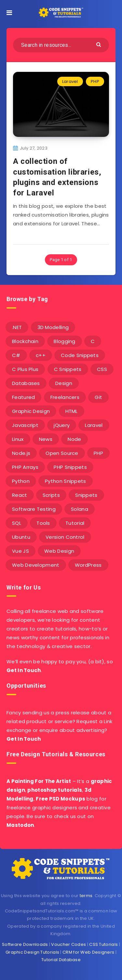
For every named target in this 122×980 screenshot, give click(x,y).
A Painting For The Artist (39, 781)
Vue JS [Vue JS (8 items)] (20, 551)
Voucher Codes (68, 944)
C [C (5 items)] (93, 341)
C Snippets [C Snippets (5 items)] (68, 369)
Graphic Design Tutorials (32, 952)
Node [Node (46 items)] (74, 439)
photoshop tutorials (55, 790)
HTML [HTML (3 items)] (72, 411)
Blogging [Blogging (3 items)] (64, 341)
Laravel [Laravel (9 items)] (94, 425)
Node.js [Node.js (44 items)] (21, 453)
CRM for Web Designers (88, 952)
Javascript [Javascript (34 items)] (25, 425)
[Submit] (99, 44)
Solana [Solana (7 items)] (80, 509)
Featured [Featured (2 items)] (23, 397)
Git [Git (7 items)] (98, 397)
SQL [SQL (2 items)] (17, 523)
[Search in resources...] (61, 45)
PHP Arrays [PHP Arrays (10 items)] (25, 467)
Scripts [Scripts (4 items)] (51, 495)
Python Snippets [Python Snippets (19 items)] (66, 481)
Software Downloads (25, 944)
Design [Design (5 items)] (64, 383)
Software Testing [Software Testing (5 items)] (34, 509)
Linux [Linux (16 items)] (18, 439)
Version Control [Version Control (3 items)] (65, 537)
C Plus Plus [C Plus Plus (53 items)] (25, 369)
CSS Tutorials (103, 944)
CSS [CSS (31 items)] (102, 369)
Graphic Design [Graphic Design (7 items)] (31, 411)
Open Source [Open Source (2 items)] (62, 453)
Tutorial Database (61, 960)
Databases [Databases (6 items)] (26, 383)
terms (86, 896)
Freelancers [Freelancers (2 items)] (65, 397)
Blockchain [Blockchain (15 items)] (25, 341)
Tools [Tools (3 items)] (43, 523)
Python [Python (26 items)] (21, 481)
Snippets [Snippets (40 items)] (86, 495)
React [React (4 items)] (20, 495)
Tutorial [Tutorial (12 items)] (75, 523)
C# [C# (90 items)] (16, 355)
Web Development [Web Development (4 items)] (36, 565)
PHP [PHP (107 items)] (98, 453)
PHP (95, 81)
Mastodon (20, 825)
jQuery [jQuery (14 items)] (62, 425)
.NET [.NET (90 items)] (17, 327)
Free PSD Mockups (61, 799)
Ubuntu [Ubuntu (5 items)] (21, 537)
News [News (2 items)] (46, 439)
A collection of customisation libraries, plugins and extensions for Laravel (57, 177)
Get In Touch (24, 670)
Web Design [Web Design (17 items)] (59, 551)
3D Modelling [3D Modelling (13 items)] (53, 327)
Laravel (70, 81)
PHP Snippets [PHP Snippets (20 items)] (70, 467)
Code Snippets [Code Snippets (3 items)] (80, 355)
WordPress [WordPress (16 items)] (88, 565)
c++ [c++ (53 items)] (41, 355)
